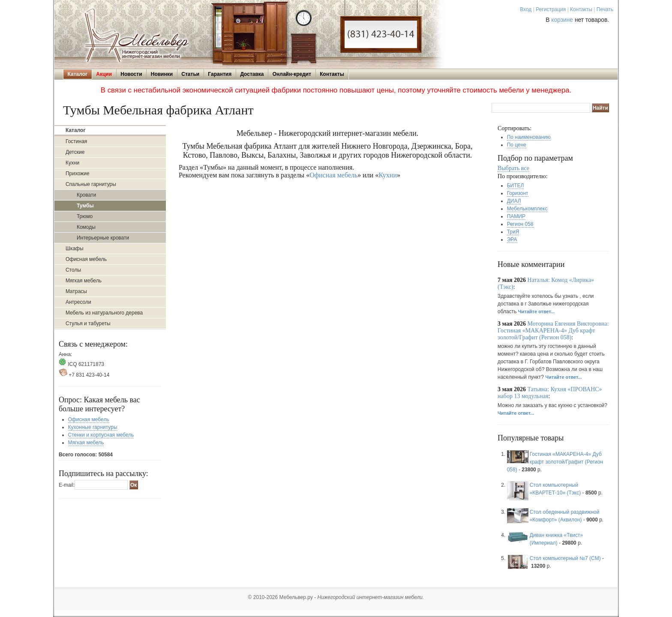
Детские (75, 152)
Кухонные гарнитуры (93, 427)
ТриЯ (513, 232)
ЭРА (512, 240)
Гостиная (76, 141)
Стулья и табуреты (88, 323)
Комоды (86, 227)
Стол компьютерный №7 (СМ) (565, 558)
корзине (562, 20)
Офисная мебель (86, 259)
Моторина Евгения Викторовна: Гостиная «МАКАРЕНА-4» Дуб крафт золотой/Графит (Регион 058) (553, 331)
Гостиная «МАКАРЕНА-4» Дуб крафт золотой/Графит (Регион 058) (555, 462)
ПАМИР (516, 216)
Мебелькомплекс (527, 209)
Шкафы (75, 249)
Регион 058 (520, 224)
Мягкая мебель (84, 281)
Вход (526, 9)
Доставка (252, 74)
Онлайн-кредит (292, 74)
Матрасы (76, 291)
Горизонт (518, 193)
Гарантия (220, 74)
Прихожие (78, 174)
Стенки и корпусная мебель (101, 435)
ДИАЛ (514, 201)
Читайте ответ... (536, 311)
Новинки (162, 74)
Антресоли (78, 302)
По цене (517, 145)
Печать (605, 9)
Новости (131, 74)
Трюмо (85, 216)
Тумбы (85, 206)
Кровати (86, 195)
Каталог (78, 74)
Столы (73, 270)
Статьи (190, 74)
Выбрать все (513, 168)
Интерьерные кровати (103, 238)
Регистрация (551, 9)
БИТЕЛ (516, 186)
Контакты (581, 9)
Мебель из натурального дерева (104, 313)
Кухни (72, 163)
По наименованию (529, 137)
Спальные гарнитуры (91, 184)
